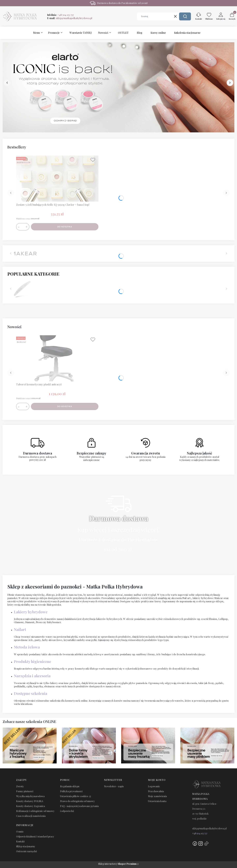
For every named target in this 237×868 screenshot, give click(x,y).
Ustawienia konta (157, 801)
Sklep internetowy (117, 864)
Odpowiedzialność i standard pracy (35, 837)
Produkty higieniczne (33, 661)
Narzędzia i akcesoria (32, 676)
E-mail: (70, 18)
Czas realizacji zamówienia (31, 816)
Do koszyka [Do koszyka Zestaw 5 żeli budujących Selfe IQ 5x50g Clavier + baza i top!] (65, 227)
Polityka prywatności (71, 791)
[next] (230, 83)
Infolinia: (60, 15)
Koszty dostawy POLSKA (30, 801)
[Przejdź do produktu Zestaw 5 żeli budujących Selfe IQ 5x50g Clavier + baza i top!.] (57, 179)
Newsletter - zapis (114, 786)
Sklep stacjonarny (26, 846)
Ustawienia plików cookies (74, 796)
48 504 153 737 (200, 833)
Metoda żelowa (27, 647)
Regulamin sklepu (70, 786)
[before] (7, 83)
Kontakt (20, 841)
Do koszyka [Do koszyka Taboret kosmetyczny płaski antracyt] (65, 406)
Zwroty (20, 786)
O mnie (20, 832)
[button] (185, 16)
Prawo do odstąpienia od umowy (77, 801)
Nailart (20, 629)
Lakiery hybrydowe (31, 612)
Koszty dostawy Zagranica (31, 806)
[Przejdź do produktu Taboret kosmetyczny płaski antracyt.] (57, 358)
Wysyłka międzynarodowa (30, 796)
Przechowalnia (156, 791)
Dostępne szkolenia (31, 693)
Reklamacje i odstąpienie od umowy (35, 811)
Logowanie (154, 786)
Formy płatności (25, 791)
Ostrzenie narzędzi (26, 851)
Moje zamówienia (157, 796)
